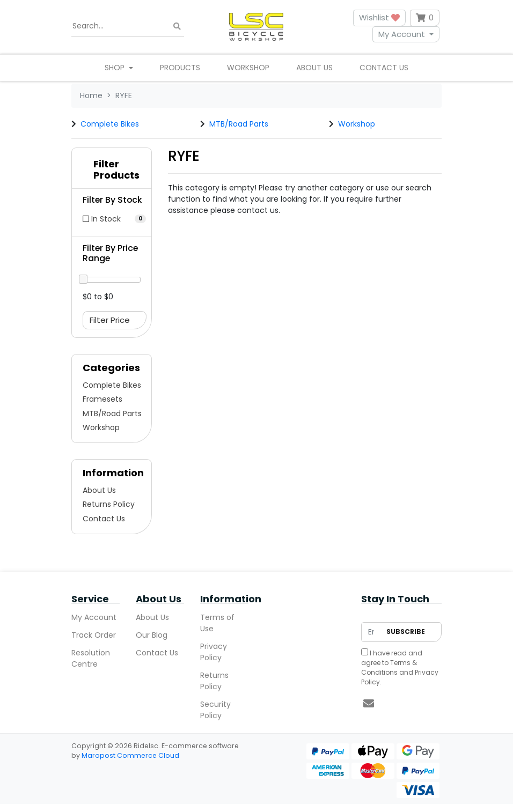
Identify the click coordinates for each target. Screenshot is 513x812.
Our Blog (152, 635)
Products (180, 68)
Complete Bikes (110, 124)
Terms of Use (217, 623)
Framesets (102, 399)
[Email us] (369, 704)
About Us (314, 68)
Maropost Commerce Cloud (130, 755)
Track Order (94, 635)
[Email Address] (371, 632)
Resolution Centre (91, 658)
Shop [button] (116, 68)
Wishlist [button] (379, 17)
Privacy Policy (214, 652)
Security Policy (215, 710)
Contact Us (384, 68)
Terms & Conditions (389, 667)
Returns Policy (109, 504)
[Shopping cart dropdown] (425, 18)
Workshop (248, 68)
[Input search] (128, 26)
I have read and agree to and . (400, 667)
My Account (402, 34)
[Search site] (177, 26)
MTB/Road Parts (239, 124)
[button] (112, 172)
